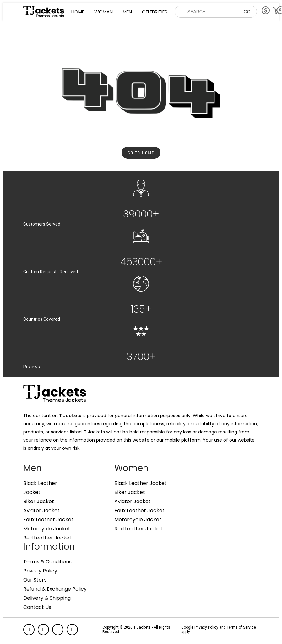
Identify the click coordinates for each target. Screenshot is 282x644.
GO (247, 12)
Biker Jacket (39, 502)
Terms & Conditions (47, 562)
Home (78, 12)
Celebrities (155, 12)
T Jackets (70, 416)
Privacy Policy (40, 571)
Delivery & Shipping (47, 598)
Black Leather (40, 483)
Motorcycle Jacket (47, 529)
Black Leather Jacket (141, 483)
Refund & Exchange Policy (55, 589)
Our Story (35, 580)
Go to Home (141, 153)
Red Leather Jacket (47, 538)
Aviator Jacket (41, 511)
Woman (103, 12)
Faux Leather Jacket (48, 520)
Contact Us (37, 607)
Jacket (32, 492)
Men (127, 12)
